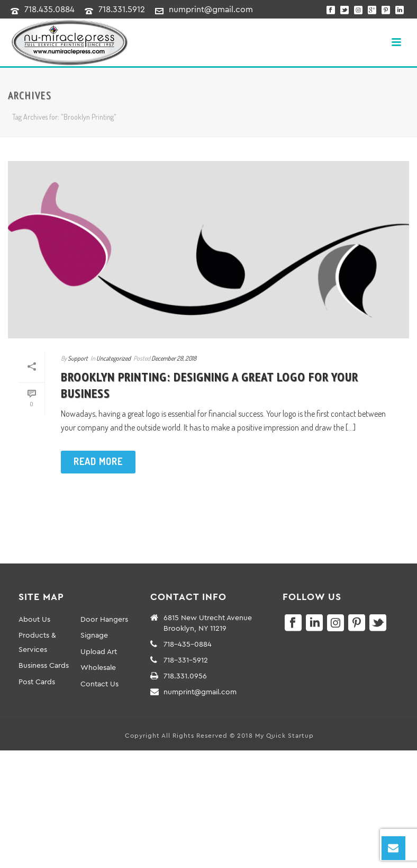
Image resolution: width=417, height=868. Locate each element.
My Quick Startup (284, 735)
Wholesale (98, 667)
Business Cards (44, 665)
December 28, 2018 (174, 358)
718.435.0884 (49, 9)
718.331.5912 (122, 9)
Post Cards (37, 682)
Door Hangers (104, 619)
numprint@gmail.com (211, 9)
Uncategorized (114, 358)
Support (78, 358)
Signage (94, 635)
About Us (34, 619)
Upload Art (99, 651)
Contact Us (99, 684)
